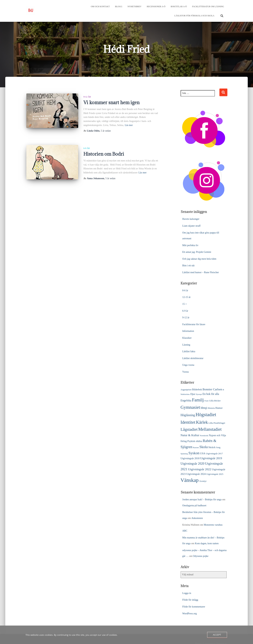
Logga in (187, 593)
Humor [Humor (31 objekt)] (219, 408)
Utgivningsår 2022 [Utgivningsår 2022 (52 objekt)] (200, 469)
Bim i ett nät (189, 266)
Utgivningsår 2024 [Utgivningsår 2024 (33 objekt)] (196, 474)
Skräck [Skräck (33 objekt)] (212, 447)
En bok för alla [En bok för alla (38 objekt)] (211, 394)
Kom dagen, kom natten (207, 543)
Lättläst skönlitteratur (193, 358)
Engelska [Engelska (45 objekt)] (186, 400)
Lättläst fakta (189, 351)
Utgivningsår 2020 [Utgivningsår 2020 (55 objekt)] (193, 464)
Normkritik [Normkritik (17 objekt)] (204, 436)
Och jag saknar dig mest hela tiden (199, 259)
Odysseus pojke (201, 556)
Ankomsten (197, 518)
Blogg (119, 6)
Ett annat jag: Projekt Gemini (197, 252)
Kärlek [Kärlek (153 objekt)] (202, 422)
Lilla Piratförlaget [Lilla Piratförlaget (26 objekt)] (217, 423)
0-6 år (185, 290)
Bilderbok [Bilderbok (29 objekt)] (197, 389)
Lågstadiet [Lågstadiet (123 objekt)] (189, 429)
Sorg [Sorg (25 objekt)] (218, 447)
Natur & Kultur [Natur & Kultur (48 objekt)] (190, 435)
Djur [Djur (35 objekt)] (193, 394)
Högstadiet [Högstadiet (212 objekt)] (206, 415)
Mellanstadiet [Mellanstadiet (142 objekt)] (210, 429)
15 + (185, 304)
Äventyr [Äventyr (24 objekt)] (203, 481)
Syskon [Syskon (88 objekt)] (194, 453)
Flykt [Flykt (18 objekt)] (206, 401)
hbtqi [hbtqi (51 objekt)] (204, 408)
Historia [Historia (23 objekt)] (211, 408)
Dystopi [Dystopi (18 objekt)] (199, 394)
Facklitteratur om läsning (208, 6)
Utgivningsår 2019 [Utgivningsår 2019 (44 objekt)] (211, 458)
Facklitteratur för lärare (194, 324)
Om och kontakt (100, 6)
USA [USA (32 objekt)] (202, 453)
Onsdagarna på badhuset (194, 505)
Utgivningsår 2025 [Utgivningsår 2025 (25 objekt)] (215, 474)
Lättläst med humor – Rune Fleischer (201, 272)
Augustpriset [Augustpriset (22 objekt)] (186, 390)
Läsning (186, 345)
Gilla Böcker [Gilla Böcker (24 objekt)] (215, 401)
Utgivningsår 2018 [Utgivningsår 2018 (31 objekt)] (190, 458)
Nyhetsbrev (134, 6)
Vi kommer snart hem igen (111, 102)
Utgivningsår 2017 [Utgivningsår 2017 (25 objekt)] (214, 453)
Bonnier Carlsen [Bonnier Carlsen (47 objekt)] (212, 389)
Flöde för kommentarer (194, 607)
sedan (106, 131)
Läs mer (129, 125)
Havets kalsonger (191, 219)
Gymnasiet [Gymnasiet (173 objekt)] (190, 407)
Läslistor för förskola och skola (194, 16)
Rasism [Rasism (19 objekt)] (196, 447)
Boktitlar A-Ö (179, 6)
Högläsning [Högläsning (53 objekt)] (188, 415)
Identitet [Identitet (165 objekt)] (188, 422)
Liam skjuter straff (192, 226)
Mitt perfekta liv (190, 245)
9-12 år (87, 97)
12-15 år (186, 297)
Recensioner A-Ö (156, 6)
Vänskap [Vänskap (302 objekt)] (190, 480)
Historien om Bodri (104, 154)
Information (188, 331)
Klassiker (187, 338)
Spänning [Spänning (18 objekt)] (184, 454)
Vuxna (186, 372)
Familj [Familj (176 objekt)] (198, 400)
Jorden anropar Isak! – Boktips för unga (202, 500)
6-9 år (87, 148)
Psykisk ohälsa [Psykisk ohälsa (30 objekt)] (195, 441)
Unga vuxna (188, 365)
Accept (217, 635)
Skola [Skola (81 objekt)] (204, 447)
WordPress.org (190, 614)
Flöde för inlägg (190, 600)
